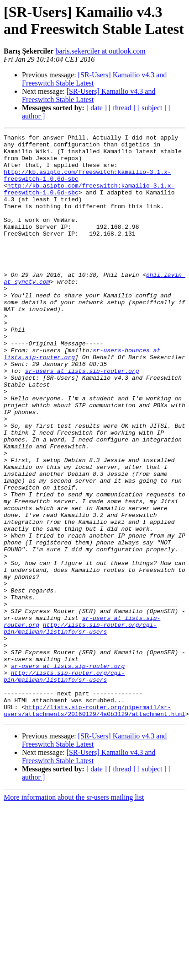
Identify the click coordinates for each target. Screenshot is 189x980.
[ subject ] (152, 108)
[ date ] (97, 108)
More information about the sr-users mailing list (74, 914)
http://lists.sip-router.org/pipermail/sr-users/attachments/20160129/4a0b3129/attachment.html (94, 826)
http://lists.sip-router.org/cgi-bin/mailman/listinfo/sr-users (80, 727)
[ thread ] (122, 108)
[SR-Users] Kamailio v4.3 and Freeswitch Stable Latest (89, 95)
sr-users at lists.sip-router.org (82, 419)
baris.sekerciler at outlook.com (100, 51)
